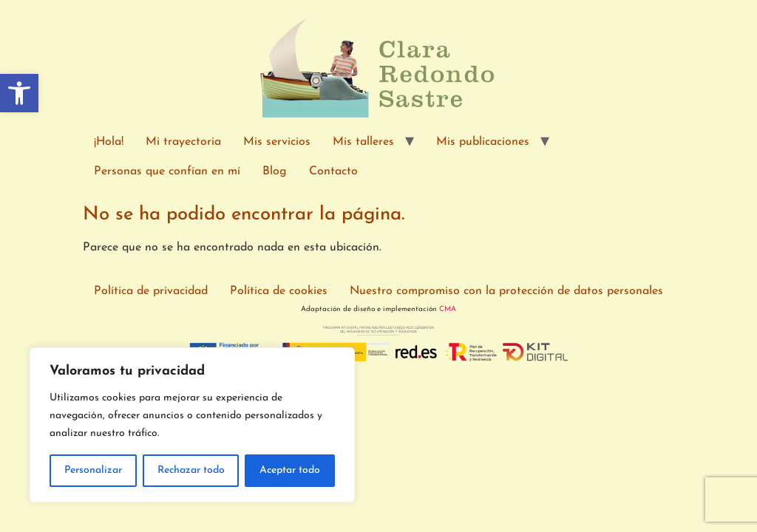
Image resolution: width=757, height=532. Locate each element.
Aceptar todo (290, 470)
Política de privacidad (151, 291)
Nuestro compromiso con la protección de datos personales (506, 291)
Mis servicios (277, 142)
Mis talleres (363, 142)
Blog (275, 171)
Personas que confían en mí (167, 171)
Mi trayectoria (183, 142)
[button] (19, 93)
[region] (192, 425)
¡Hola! (109, 142)
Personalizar (93, 470)
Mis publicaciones (483, 142)
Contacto (333, 171)
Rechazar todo (191, 470)
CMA (448, 309)
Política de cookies (279, 291)
